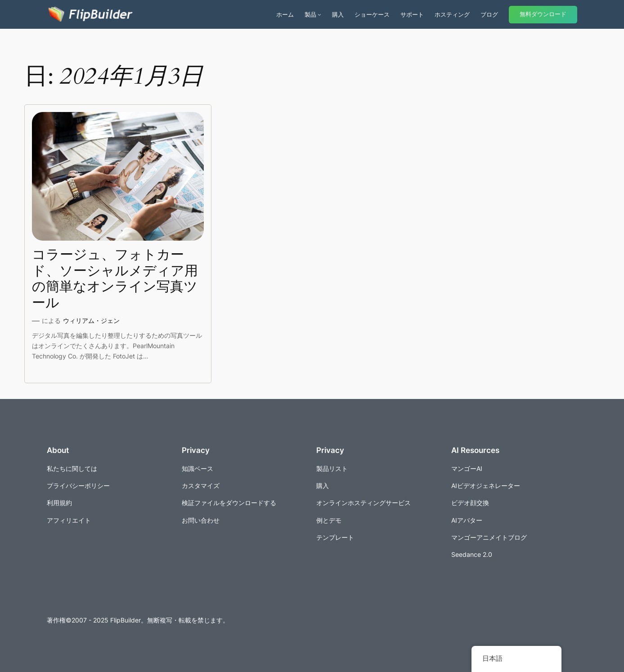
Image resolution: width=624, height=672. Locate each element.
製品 (310, 14)
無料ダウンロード (543, 14)
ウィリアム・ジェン (91, 320)
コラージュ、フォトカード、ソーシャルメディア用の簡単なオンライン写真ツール (115, 279)
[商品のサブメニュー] (319, 14)
